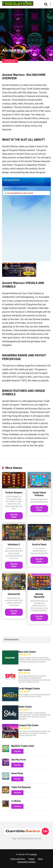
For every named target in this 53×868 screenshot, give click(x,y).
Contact (32, 859)
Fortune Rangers (14, 493)
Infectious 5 (14, 545)
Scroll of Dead (39, 545)
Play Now (17, 751)
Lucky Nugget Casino (29, 689)
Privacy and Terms (18, 859)
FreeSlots (33, 854)
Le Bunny (16, 801)
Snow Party (17, 773)
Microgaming (10, 61)
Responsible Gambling (26, 862)
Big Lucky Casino (27, 652)
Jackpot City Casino (28, 725)
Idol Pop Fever (19, 760)
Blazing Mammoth (39, 595)
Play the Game (14, 516)
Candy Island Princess (39, 494)
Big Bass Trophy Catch (23, 746)
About (40, 859)
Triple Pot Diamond (21, 787)
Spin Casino (24, 670)
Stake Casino (25, 707)
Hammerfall (14, 594)
